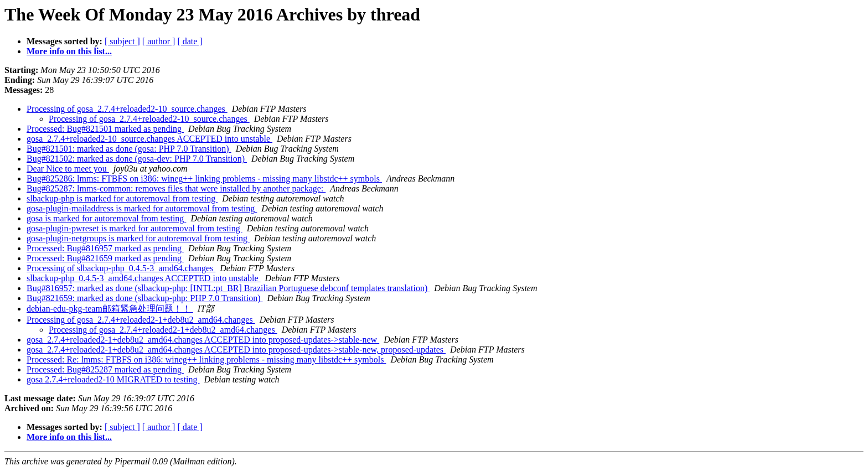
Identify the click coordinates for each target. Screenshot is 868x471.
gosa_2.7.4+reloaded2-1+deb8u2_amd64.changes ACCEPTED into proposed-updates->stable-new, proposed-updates (236, 350)
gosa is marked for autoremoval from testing (106, 218)
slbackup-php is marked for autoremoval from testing (122, 198)
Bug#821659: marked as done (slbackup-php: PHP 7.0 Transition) (145, 298)
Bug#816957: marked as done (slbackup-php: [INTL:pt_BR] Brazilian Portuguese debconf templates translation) (228, 288)
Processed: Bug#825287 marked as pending (105, 369)
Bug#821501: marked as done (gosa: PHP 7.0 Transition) (129, 149)
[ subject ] (122, 41)
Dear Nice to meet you (68, 169)
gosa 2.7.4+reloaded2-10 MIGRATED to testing (113, 379)
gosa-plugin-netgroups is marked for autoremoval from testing (138, 238)
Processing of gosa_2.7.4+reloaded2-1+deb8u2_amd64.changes (141, 320)
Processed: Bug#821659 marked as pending (105, 258)
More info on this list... (69, 51)
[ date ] (190, 41)
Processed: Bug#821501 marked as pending (105, 129)
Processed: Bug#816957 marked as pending (105, 248)
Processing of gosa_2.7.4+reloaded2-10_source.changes (127, 109)
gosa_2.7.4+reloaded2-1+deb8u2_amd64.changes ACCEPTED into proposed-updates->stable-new (203, 340)
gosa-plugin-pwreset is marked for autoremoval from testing (135, 228)
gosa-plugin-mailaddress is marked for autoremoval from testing (142, 208)
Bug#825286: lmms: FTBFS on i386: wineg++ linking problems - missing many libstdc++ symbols (204, 178)
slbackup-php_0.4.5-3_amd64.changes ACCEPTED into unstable (144, 278)
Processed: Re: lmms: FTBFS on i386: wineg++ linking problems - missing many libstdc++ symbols (206, 359)
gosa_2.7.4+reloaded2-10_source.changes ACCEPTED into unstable (149, 139)
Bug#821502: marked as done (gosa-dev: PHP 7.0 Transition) (137, 159)
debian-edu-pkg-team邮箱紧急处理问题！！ (110, 309)
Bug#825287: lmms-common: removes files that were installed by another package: (176, 188)
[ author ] (159, 41)
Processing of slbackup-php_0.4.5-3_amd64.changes (121, 268)
